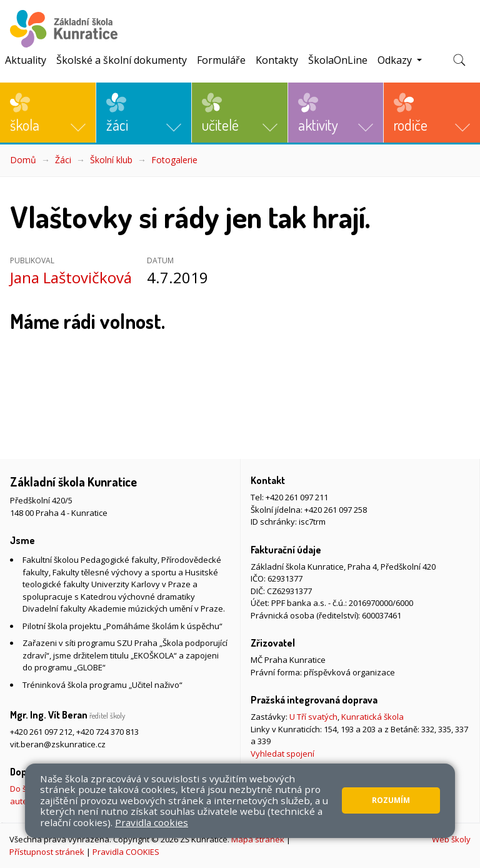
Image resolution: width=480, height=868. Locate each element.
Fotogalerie (174, 160)
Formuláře (221, 60)
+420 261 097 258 (336, 510)
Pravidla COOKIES (126, 852)
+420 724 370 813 (107, 732)
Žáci (63, 160)
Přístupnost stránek (47, 852)
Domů (23, 160)
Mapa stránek (258, 839)
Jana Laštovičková (71, 277)
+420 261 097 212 (41, 732)
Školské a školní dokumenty (122, 60)
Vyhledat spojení (282, 754)
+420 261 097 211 (297, 497)
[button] (48, 113)
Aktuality (26, 60)
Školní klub (111, 160)
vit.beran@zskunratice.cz (58, 744)
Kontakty (277, 60)
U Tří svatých (313, 717)
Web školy (451, 839)
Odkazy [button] (396, 60)
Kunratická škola (372, 717)
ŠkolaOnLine (338, 60)
